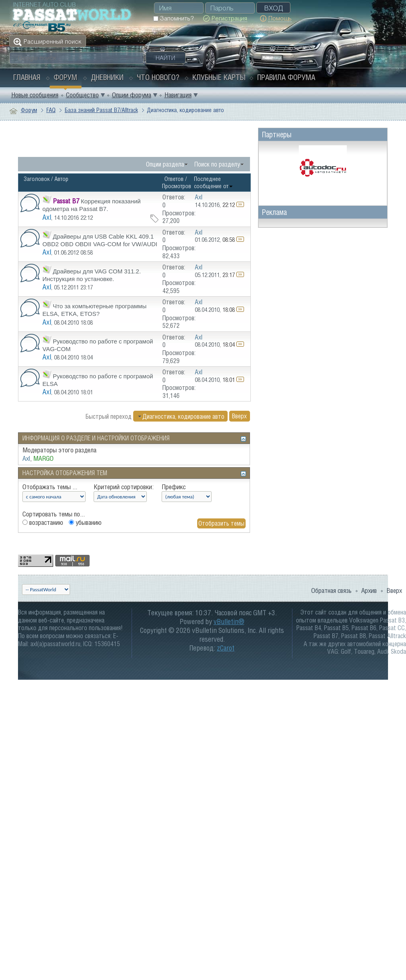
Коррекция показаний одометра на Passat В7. (92, 205)
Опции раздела (165, 164)
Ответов (174, 179)
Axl (47, 217)
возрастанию (43, 522)
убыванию (85, 522)
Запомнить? (173, 18)
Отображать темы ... (50, 487)
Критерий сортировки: (124, 487)
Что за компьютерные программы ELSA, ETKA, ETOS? (94, 310)
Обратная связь (331, 590)
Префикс (174, 487)
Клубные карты (219, 77)
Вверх (239, 416)
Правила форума (286, 77)
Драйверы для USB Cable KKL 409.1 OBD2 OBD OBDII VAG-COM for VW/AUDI (100, 240)
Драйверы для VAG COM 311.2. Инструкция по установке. (92, 275)
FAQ (51, 110)
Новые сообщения (35, 95)
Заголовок (37, 179)
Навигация (178, 95)
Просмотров (177, 186)
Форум (65, 77)
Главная (27, 77)
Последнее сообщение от (214, 182)
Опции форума (132, 95)
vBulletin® (229, 622)
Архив (369, 590)
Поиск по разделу (217, 164)
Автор (61, 179)
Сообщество (82, 95)
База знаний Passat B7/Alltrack (101, 110)
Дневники (107, 77)
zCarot (226, 648)
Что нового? (158, 77)
